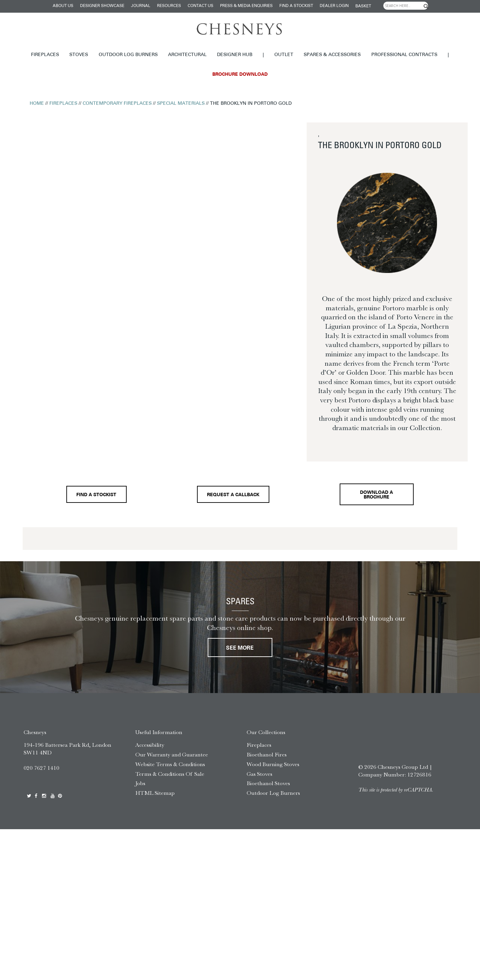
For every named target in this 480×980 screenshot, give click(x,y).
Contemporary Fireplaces (117, 104)
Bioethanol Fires (267, 758)
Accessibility (150, 748)
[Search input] (406, 6)
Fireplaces (45, 55)
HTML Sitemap (155, 796)
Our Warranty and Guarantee (172, 758)
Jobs (140, 787)
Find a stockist (296, 6)
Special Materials (181, 104)
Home (37, 104)
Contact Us (200, 6)
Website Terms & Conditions (170, 767)
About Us (63, 6)
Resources (169, 6)
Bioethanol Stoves (268, 787)
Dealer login (334, 6)
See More (240, 651)
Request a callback (233, 496)
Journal (141, 6)
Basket (363, 6)
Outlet (284, 55)
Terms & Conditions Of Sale (170, 777)
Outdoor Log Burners (128, 55)
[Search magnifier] (426, 6)
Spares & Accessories (332, 55)
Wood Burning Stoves (273, 767)
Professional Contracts (404, 55)
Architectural (187, 55)
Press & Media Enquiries (246, 6)
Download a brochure (378, 496)
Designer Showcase (102, 6)
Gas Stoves (259, 777)
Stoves (79, 55)
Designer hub (235, 55)
